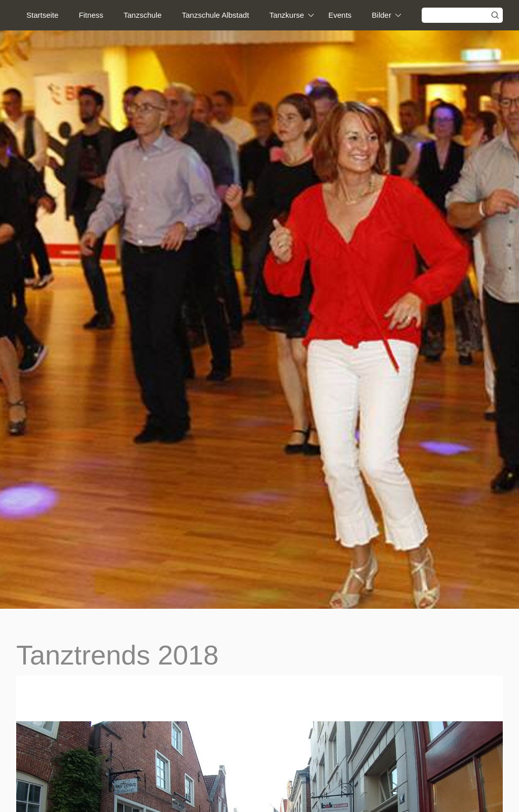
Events (340, 15)
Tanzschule (143, 15)
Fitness (91, 15)
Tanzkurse (286, 15)
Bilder (382, 15)
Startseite (42, 15)
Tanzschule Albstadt (216, 15)
